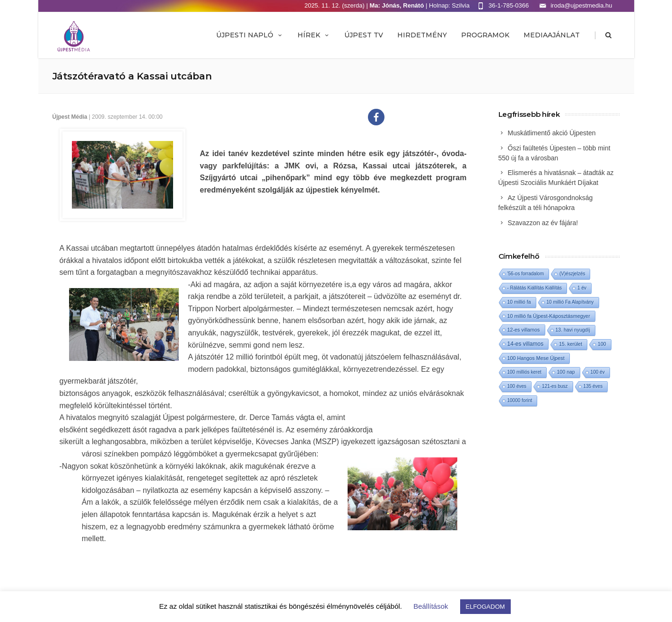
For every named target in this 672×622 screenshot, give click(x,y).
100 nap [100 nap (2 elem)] (566, 372)
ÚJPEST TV (364, 35)
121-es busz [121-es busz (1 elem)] (555, 386)
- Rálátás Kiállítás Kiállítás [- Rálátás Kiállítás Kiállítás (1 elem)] (535, 288)
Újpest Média (70, 117)
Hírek (314, 35)
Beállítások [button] (431, 606)
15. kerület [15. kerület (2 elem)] (571, 344)
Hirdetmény (422, 35)
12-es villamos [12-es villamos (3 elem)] (524, 330)
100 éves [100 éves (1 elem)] (517, 386)
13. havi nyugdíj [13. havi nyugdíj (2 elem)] (573, 330)
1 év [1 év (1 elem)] (582, 288)
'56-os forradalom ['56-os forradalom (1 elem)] (526, 274)
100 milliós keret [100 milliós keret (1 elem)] (524, 372)
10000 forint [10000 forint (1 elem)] (520, 400)
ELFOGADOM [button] (485, 607)
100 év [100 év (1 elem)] (598, 372)
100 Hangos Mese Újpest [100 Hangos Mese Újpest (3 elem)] (536, 358)
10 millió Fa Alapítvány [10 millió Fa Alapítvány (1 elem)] (570, 302)
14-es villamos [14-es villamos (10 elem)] (526, 344)
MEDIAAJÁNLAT (552, 35)
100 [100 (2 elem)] (602, 344)
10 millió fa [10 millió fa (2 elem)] (519, 302)
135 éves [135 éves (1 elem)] (593, 386)
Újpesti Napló (250, 35)
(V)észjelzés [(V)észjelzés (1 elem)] (572, 274)
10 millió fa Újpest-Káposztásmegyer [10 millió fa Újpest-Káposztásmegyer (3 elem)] (549, 316)
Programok (485, 35)
